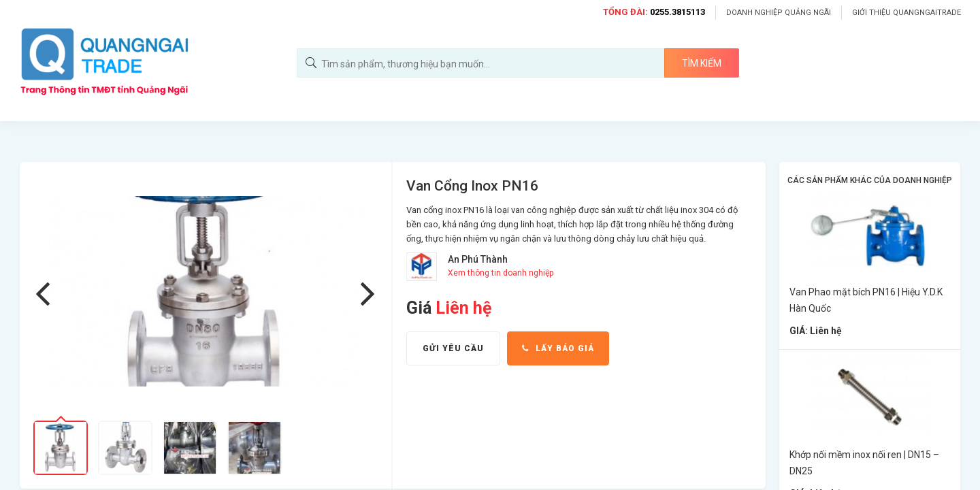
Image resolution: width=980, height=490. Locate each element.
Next (370, 294)
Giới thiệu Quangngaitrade (906, 13)
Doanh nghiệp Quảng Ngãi (779, 13)
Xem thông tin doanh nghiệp (501, 273)
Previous (45, 294)
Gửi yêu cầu (453, 348)
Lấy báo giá (558, 348)
